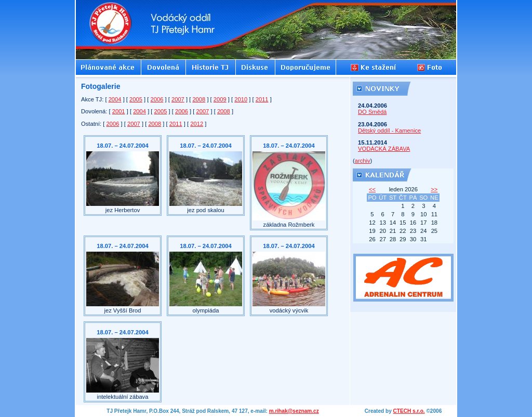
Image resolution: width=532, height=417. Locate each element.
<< (372, 189)
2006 (157, 99)
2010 (241, 99)
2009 (220, 99)
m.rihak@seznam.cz (294, 411)
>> (434, 189)
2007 (178, 99)
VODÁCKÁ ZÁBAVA (384, 149)
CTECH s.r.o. (409, 411)
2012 (197, 124)
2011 (262, 99)
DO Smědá (372, 112)
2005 (136, 99)
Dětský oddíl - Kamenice (389, 131)
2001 (119, 111)
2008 (199, 99)
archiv (363, 161)
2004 (115, 99)
